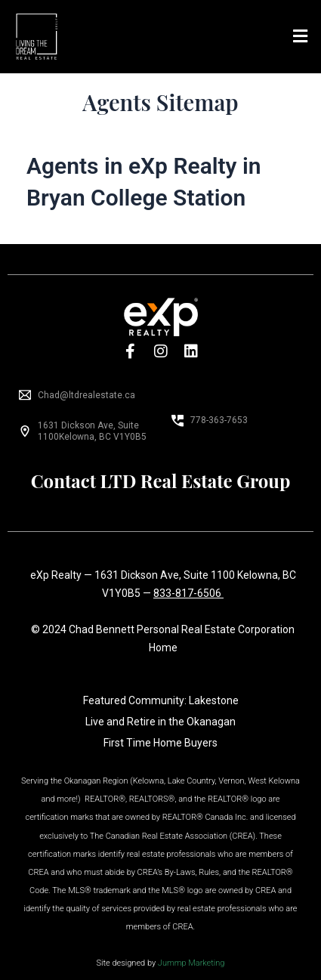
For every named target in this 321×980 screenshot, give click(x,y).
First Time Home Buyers (160, 743)
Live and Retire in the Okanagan (160, 722)
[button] (301, 36)
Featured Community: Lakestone (161, 700)
